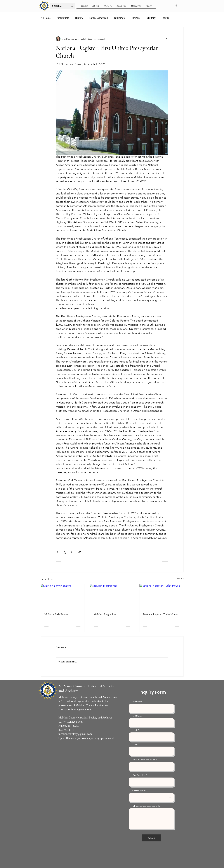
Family (166, 18)
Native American (99, 18)
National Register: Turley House (160, 614)
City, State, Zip (139, 775)
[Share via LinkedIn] (72, 552)
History (79, 18)
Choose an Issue (139, 791)
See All (180, 579)
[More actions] (167, 39)
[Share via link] (80, 552)
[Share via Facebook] (57, 552)
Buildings (119, 18)
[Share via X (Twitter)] (65, 552)
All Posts (46, 18)
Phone (135, 744)
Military (151, 18)
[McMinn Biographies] (112, 597)
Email (135, 730)
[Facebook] (176, 6)
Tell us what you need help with (146, 806)
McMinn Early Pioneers (57, 614)
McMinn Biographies (105, 614)
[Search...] (58, 6)
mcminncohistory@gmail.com (75, 734)
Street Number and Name (144, 760)
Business (136, 18)
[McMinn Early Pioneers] (63, 597)
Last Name (137, 716)
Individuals (63, 18)
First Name (137, 702)
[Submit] (151, 838)
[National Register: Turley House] (161, 597)
